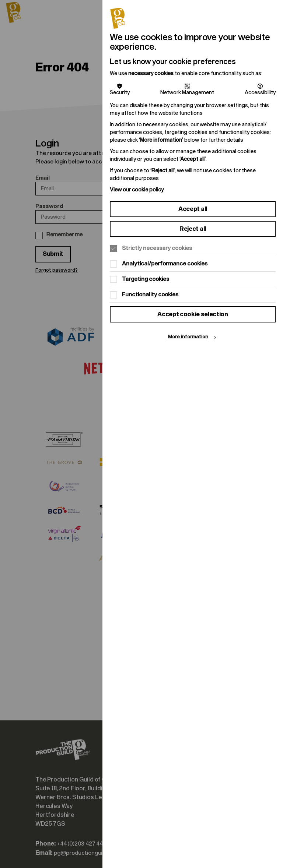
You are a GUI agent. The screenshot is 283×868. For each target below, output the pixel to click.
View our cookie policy (137, 190)
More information (188, 337)
